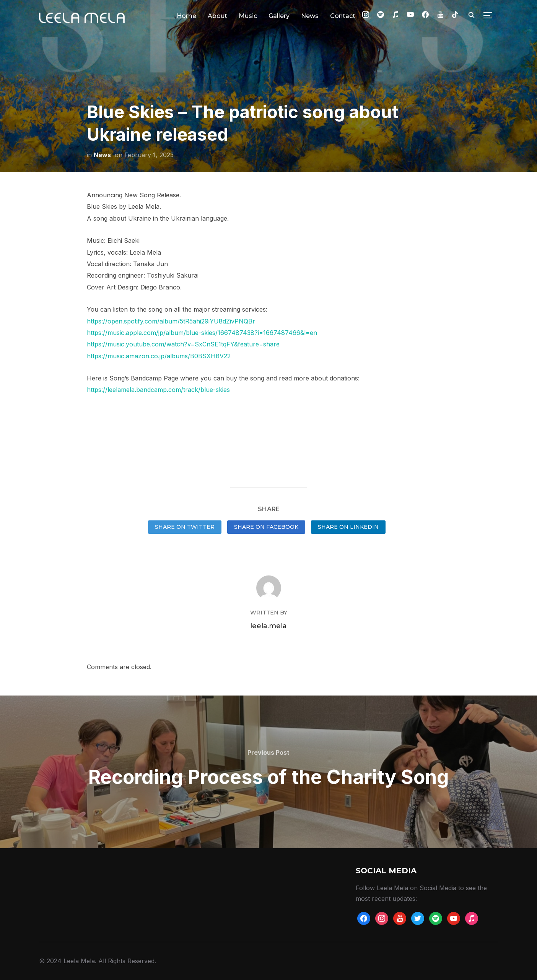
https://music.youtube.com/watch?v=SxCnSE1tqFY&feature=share (183, 344)
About (217, 16)
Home (186, 16)
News (310, 16)
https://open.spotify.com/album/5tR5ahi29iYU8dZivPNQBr (171, 321)
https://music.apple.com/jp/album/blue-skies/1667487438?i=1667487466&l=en (202, 333)
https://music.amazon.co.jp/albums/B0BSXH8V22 (159, 356)
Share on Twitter (185, 527)
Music (248, 16)
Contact (343, 16)
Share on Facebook (266, 527)
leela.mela (268, 626)
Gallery (279, 16)
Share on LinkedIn (348, 527)
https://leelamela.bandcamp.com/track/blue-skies (158, 390)
